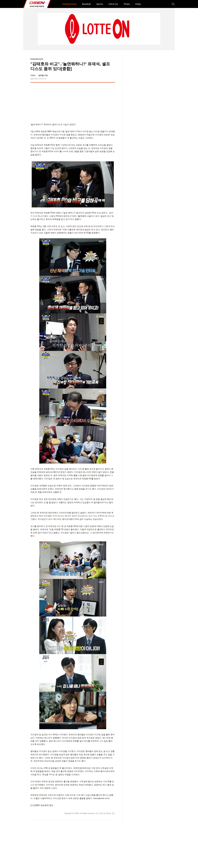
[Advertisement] (94, 102)
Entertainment (37, 59)
